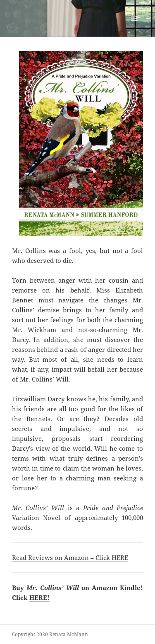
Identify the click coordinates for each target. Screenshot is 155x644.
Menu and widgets (135, 27)
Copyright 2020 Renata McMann (50, 634)
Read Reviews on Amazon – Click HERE (70, 557)
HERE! (39, 597)
